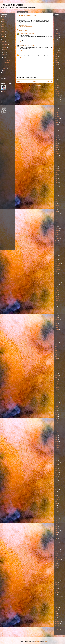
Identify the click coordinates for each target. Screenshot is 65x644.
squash (56, 548)
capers (56, 128)
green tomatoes (58, 283)
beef (56, 80)
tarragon (57, 569)
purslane (57, 474)
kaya (56, 314)
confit (56, 180)
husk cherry (57, 296)
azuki (56, 55)
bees (56, 84)
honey (56, 292)
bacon (56, 57)
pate (56, 426)
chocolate (57, 163)
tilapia (56, 585)
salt (56, 513)
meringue (57, 372)
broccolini (57, 116)
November (6, 46)
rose (56, 496)
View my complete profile (3, 116)
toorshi (56, 592)
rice (56, 494)
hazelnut (57, 289)
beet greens (57, 86)
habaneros (57, 285)
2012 (3, 40)
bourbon (57, 107)
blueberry (57, 103)
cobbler (56, 174)
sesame (57, 525)
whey (56, 619)
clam (56, 173)
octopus (57, 407)
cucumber (57, 202)
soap (56, 534)
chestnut (57, 151)
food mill (57, 254)
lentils (56, 345)
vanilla (56, 604)
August (5, 51)
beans (56, 78)
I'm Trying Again (6, 65)
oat (56, 405)
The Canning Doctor (12, 5)
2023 (3, 21)
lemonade (57, 343)
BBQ (56, 72)
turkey (56, 598)
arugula (56, 51)
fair (56, 236)
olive (56, 409)
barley (56, 66)
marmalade (57, 364)
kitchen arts (57, 320)
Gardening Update (7, 61)
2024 (3, 20)
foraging (57, 256)
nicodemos (37, 641)
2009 (3, 72)
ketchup (57, 316)
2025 (3, 18)
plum (56, 457)
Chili (56, 159)
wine (56, 627)
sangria (56, 515)
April (4, 58)
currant (56, 207)
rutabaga (57, 499)
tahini (56, 567)
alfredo (56, 31)
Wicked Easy (6, 59)
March (5, 67)
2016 (3, 33)
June (4, 54)
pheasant (57, 445)
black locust (57, 93)
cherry (56, 149)
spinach (57, 542)
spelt (56, 540)
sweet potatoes (58, 559)
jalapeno (57, 304)
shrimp (56, 532)
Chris (21, 54)
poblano (57, 461)
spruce (56, 546)
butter (56, 120)
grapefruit (57, 281)
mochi (56, 380)
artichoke (57, 49)
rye (56, 501)
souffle (56, 536)
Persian (56, 443)
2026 (3, 16)
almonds (57, 33)
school (56, 523)
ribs (56, 492)
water (56, 614)
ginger (56, 271)
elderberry (57, 229)
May (4, 56)
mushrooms (57, 391)
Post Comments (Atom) (37, 85)
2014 (3, 36)
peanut (56, 432)
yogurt (56, 631)
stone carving (58, 550)
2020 (3, 26)
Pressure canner (26, 27)
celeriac (57, 142)
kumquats (57, 329)
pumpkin (57, 472)
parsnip (56, 420)
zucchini (57, 633)
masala (56, 370)
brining (56, 113)
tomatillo (57, 588)
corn (56, 184)
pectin (56, 440)
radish (56, 478)
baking (56, 58)
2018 (3, 30)
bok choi (57, 105)
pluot (56, 459)
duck (56, 223)
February (5, 69)
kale (56, 312)
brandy (56, 109)
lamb (56, 331)
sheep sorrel (57, 530)
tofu (56, 587)
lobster (56, 354)
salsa (56, 511)
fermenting (57, 242)
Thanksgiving (58, 581)
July (4, 53)
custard (56, 211)
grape (56, 279)
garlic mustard (58, 264)
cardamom (57, 132)
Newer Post (20, 81)
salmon (56, 509)
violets (56, 612)
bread (56, 111)
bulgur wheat (57, 118)
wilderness (57, 625)
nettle (56, 399)
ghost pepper (58, 269)
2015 (3, 35)
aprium (56, 47)
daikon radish (58, 213)
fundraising (57, 258)
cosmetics (57, 188)
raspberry (57, 482)
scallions (57, 521)
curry (56, 209)
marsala (57, 366)
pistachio (57, 455)
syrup (56, 563)
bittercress (57, 91)
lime (56, 350)
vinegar (56, 610)
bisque (56, 89)
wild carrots (57, 623)
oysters (56, 414)
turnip (56, 600)
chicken (21, 27)
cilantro (56, 169)
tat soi (56, 573)
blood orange (58, 101)
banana (56, 62)
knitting (56, 323)
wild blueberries (58, 621)
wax (56, 617)
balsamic (57, 60)
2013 (3, 38)
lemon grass (57, 341)
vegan (56, 606)
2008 (3, 74)
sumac (56, 556)
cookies (56, 182)
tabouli (56, 565)
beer (56, 82)
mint (56, 378)
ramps (56, 480)
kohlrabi (57, 327)
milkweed (57, 376)
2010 (3, 43)
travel (56, 594)
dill (56, 219)
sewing (56, 527)
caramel (57, 130)
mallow (56, 358)
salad (56, 507)
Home (35, 81)
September (6, 49)
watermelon (57, 616)
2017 (3, 31)
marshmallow (58, 368)
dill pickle (57, 221)
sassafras (57, 517)
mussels (57, 393)
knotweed (57, 325)
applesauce (57, 41)
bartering (57, 68)
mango (56, 360)
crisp (56, 200)
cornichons (57, 186)
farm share (57, 238)
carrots (56, 136)
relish (56, 486)
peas (56, 436)
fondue (56, 252)
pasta (56, 422)
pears (56, 434)
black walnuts (58, 97)
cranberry (57, 194)
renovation (57, 488)
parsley (56, 418)
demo (56, 217)
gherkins (57, 267)
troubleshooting (58, 596)
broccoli (57, 115)
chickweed (57, 157)
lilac (56, 349)
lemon (56, 337)
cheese (56, 147)
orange (56, 412)
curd (56, 204)
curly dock (57, 205)
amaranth (57, 35)
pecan (56, 438)
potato (56, 468)
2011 (3, 41)
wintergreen (57, 629)
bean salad (57, 76)
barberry (57, 64)
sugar (56, 554)
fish (56, 250)
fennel (56, 240)
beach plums (57, 74)
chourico (57, 165)
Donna (21, 46)
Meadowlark (23, 34)
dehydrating (57, 215)
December (6, 44)
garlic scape (57, 265)
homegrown (57, 291)
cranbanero (57, 192)
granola (56, 277)
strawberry (57, 552)
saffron (56, 503)
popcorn (57, 465)
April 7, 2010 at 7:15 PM (30, 34)
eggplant (57, 225)
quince (56, 476)
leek (56, 335)
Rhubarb (57, 490)
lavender (57, 333)
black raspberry (58, 95)
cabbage (57, 122)
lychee (56, 356)
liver (56, 352)
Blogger (46, 641)
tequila (56, 579)
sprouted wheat (58, 544)
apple (56, 39)
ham (56, 287)
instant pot (57, 298)
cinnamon (57, 171)
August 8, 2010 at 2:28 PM (28, 54)
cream (56, 196)
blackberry (57, 99)
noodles (57, 401)
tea (56, 575)
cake (56, 124)
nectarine (57, 397)
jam (56, 306)
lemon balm (57, 339)
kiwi (56, 321)
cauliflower (57, 140)
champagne (57, 145)
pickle (56, 449)
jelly (56, 308)
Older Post (49, 81)
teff (56, 577)
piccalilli (57, 447)
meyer (56, 374)
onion (56, 410)
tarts (56, 571)
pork (56, 467)
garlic (56, 262)
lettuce (56, 347)
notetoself (57, 403)
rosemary (57, 497)
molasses (57, 381)
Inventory (57, 300)
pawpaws (57, 428)
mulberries (57, 387)
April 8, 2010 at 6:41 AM (29, 46)
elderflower (57, 231)
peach (56, 430)
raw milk (57, 484)
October (5, 48)
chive (56, 161)
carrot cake (57, 134)
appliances (57, 43)
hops (56, 294)
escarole (57, 234)
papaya (56, 416)
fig (56, 248)
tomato (56, 590)
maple (56, 362)
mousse (57, 383)
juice (56, 310)
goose (56, 273)
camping (57, 126)
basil (56, 70)
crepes (56, 198)
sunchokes (57, 557)
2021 (3, 25)
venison (57, 608)
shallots (56, 528)
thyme (56, 583)
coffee (56, 178)
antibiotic (57, 37)
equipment (57, 233)
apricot (56, 45)
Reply (21, 42)
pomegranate (58, 463)
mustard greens (58, 395)
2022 (3, 23)
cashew (56, 138)
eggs (56, 227)
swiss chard (57, 561)
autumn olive (57, 53)
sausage (57, 519)
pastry (56, 424)
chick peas (57, 153)
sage (56, 505)
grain (56, 275)
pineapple (57, 453)
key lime (57, 318)
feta (56, 244)
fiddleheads (57, 246)
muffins (56, 385)
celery (56, 144)
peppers (57, 441)
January (5, 70)
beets (56, 87)
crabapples (57, 190)
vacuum (57, 602)
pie (56, 451)
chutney (57, 167)
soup (31, 27)
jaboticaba (57, 302)
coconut (57, 176)
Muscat (56, 389)
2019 (3, 28)
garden (56, 260)
